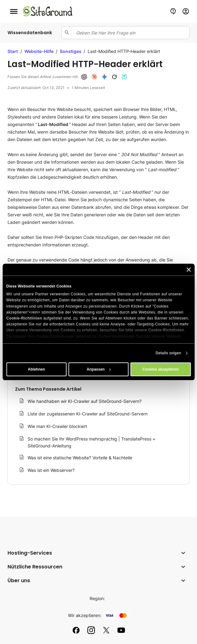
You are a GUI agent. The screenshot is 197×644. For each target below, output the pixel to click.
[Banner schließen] (189, 270)
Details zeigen (168, 353)
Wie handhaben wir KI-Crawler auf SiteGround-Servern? (85, 401)
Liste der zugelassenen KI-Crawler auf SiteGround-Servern (88, 414)
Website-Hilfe (39, 51)
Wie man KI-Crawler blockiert (57, 426)
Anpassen (99, 369)
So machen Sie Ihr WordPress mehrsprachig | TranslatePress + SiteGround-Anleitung (91, 442)
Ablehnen (36, 369)
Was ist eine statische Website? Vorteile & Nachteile (80, 458)
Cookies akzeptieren (161, 369)
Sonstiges (71, 51)
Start (13, 51)
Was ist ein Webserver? (51, 470)
